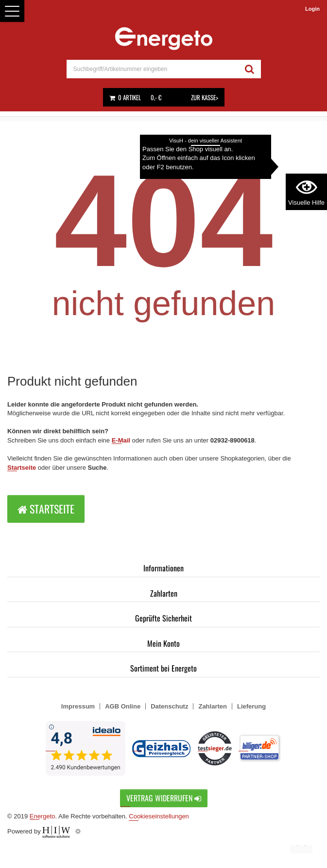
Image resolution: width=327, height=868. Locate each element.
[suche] (153, 69)
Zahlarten (164, 593)
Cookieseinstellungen (159, 816)
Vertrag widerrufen (164, 798)
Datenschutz (169, 706)
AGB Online (123, 706)
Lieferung (251, 706)
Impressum (78, 706)
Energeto (43, 816)
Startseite (22, 468)
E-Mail (121, 440)
